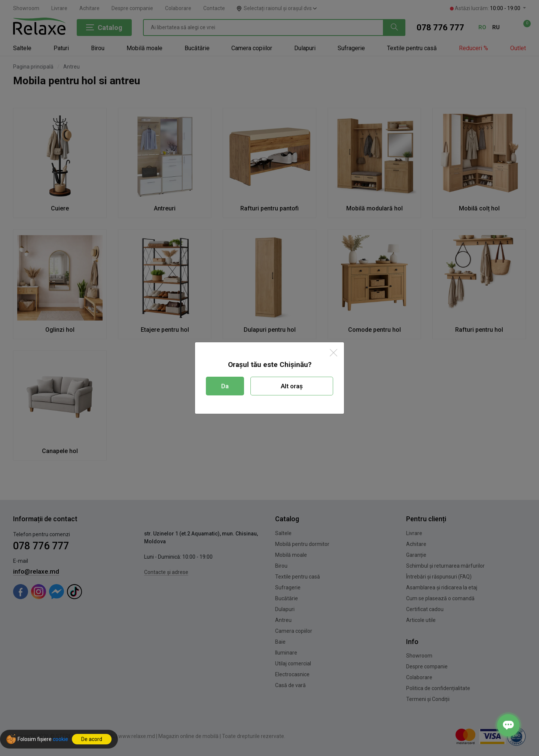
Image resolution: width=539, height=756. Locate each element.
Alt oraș (292, 386)
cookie (60, 739)
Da (225, 386)
